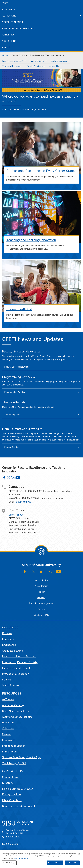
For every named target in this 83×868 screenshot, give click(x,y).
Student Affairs (13, 22)
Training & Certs (36, 61)
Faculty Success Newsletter (17, 367)
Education (8, 639)
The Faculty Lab (12, 415)
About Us (54, 66)
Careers (7, 734)
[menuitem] (13, 61)
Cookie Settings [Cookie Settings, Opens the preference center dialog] (9, 863)
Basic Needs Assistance (16, 711)
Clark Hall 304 (16, 515)
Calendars (8, 728)
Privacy (41, 609)
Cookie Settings (42, 615)
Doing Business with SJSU (18, 789)
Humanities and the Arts (17, 668)
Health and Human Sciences (19, 656)
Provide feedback (13, 447)
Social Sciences (11, 685)
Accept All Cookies (55, 863)
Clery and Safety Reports (17, 717)
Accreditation (41, 586)
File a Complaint (12, 800)
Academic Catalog (13, 705)
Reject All (72, 863)
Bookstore (8, 723)
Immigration (9, 752)
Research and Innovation (18, 28)
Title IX (42, 592)
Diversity (41, 598)
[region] (41, 859)
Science (7, 680)
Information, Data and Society (20, 662)
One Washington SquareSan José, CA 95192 (17, 832)
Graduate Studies (12, 651)
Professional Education (16, 674)
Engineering (9, 645)
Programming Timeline (15, 392)
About (6, 47)
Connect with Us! (19, 309)
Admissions (9, 16)
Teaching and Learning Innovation (31, 240)
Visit (5, 3)
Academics (9, 9)
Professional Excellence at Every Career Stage (41, 171)
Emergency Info (11, 794)
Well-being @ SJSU (14, 763)
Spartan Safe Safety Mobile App (21, 757)
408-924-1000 (13, 837)
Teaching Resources (12, 66)
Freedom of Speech (14, 746)
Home (5, 55)
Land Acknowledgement (41, 603)
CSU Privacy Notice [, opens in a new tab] (21, 858)
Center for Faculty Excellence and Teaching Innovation (38, 55)
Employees (9, 740)
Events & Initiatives (36, 66)
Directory (8, 783)
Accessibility (42, 580)
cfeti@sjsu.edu (24, 502)
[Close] (79, 854)
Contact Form (10, 777)
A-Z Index (8, 699)
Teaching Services (58, 61)
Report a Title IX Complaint (19, 806)
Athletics (8, 35)
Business (7, 633)
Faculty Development (13, 61)
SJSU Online (9, 41)
